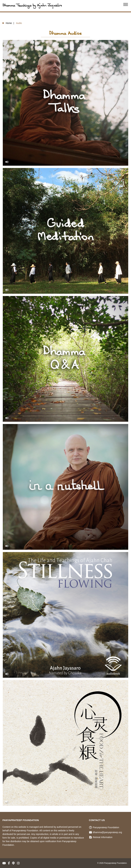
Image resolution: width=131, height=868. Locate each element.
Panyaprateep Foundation (106, 827)
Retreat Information (103, 837)
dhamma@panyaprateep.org (107, 832)
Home (9, 23)
